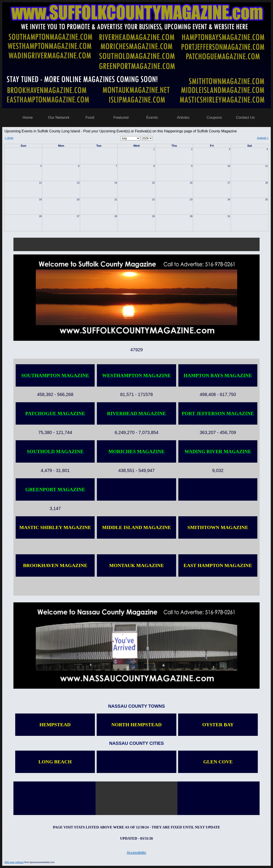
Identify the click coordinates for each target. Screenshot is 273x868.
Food (90, 117)
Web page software (14, 862)
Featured (121, 117)
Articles (183, 117)
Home (28, 117)
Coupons (214, 117)
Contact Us (245, 117)
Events (152, 117)
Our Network (59, 117)
